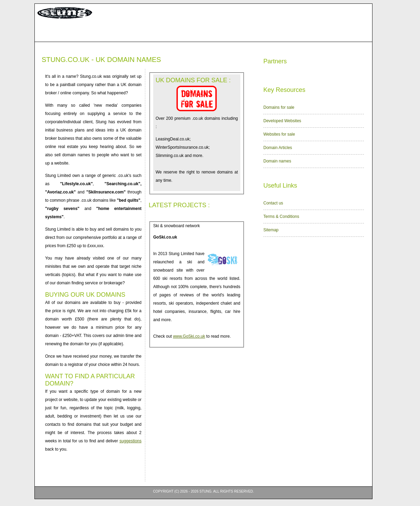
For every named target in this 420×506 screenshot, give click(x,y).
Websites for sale (279, 134)
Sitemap (271, 230)
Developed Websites (282, 121)
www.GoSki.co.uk (189, 336)
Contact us (273, 203)
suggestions (130, 441)
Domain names (277, 161)
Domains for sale (279, 107)
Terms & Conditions (281, 217)
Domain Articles (278, 148)
